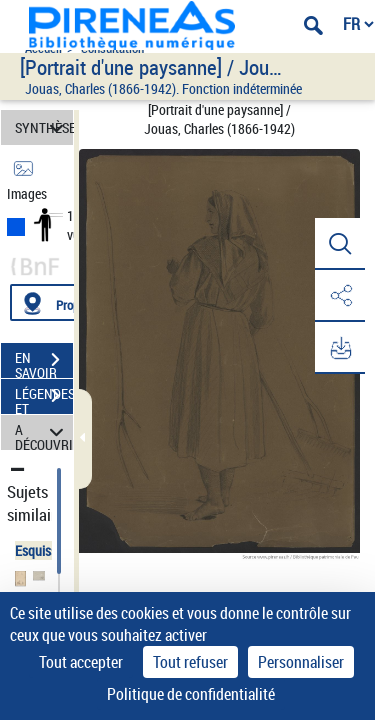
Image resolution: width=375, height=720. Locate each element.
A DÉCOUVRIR (44, 432)
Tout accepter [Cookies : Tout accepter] (81, 662)
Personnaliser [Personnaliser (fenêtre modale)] (301, 662)
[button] (340, 244)
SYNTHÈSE (44, 127)
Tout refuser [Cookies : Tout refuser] (190, 662)
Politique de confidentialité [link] (191, 694)
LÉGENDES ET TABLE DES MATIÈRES (44, 398)
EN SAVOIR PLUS (44, 362)
